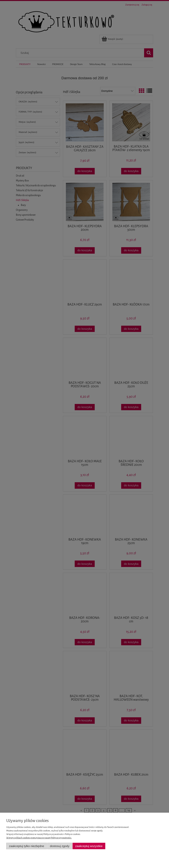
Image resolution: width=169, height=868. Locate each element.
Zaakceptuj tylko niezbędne (27, 846)
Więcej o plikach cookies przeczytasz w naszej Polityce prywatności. (39, 838)
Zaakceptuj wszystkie (89, 846)
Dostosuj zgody (60, 846)
